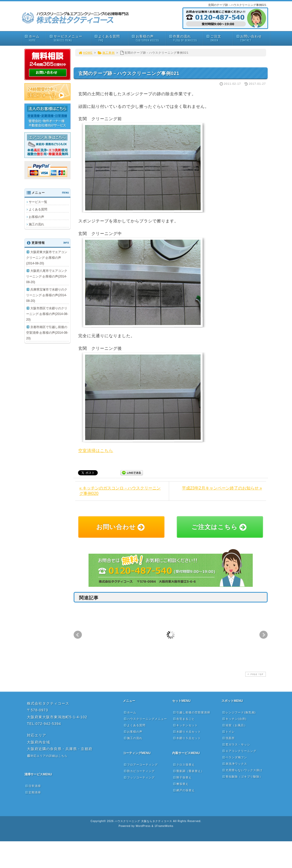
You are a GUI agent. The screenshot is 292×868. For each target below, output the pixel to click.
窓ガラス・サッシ (236, 744)
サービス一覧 (38, 202)
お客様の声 (149, 38)
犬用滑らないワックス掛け (242, 770)
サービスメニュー (70, 38)
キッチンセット (185, 725)
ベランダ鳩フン (235, 757)
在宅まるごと (184, 719)
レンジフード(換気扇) (239, 712)
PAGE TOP (255, 674)
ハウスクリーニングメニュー (145, 719)
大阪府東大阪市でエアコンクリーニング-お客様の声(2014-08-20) (47, 258)
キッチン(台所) (234, 719)
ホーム (35, 38)
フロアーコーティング (141, 765)
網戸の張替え (184, 790)
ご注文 (219, 38)
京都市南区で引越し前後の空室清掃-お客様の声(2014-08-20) (47, 333)
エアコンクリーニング (239, 751)
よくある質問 (111, 38)
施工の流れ (36, 224)
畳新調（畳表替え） (188, 771)
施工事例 (106, 53)
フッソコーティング (139, 777)
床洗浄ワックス (235, 764)
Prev (78, 635)
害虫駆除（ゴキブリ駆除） (242, 777)
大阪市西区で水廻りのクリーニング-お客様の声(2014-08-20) (47, 314)
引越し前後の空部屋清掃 (191, 712)
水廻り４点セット (187, 732)
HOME (85, 53)
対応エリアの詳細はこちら (47, 756)
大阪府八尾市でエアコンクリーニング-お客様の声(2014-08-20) (47, 276)
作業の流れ (186, 38)
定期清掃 (33, 792)
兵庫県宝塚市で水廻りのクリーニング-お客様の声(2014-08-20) (47, 295)
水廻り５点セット (187, 738)
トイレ (228, 732)
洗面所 (228, 738)
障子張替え (182, 777)
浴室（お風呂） (235, 725)
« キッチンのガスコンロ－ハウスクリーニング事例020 (120, 491)
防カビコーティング (139, 771)
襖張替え (181, 784)
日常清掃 (33, 786)
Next (264, 635)
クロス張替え (184, 765)
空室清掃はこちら (96, 451)
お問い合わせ (253, 38)
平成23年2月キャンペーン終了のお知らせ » (222, 488)
